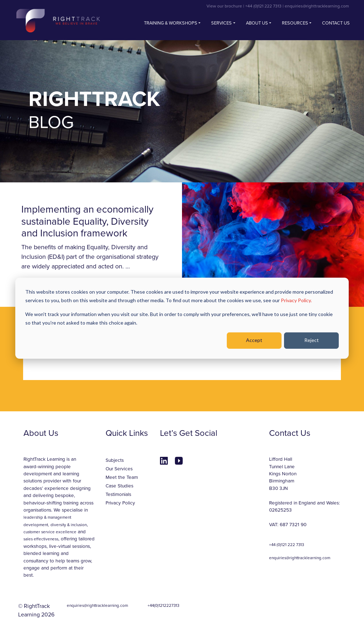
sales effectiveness (41, 539)
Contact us (336, 23)
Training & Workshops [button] (171, 23)
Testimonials (118, 495)
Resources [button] (295, 23)
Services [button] (221, 23)
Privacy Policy (120, 503)
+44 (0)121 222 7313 (263, 6)
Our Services (119, 469)
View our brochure (224, 6)
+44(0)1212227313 (163, 605)
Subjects (115, 460)
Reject (312, 340)
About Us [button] (257, 23)
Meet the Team (122, 477)
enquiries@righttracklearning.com (317, 6)
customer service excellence (50, 532)
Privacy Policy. (296, 300)
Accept (254, 340)
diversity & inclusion (69, 525)
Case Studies (119, 486)
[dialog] (182, 318)
